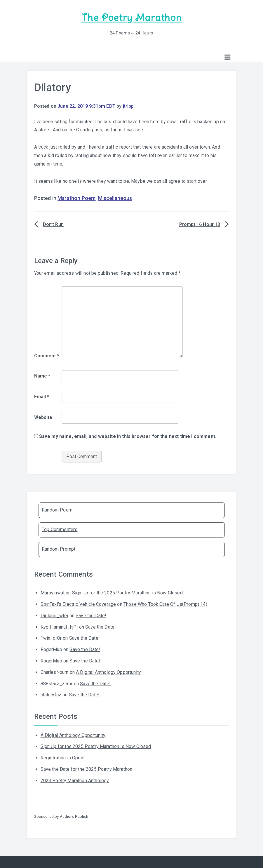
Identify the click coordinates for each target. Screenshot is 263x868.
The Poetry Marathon (131, 18)
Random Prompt (59, 549)
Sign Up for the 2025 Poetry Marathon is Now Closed (127, 593)
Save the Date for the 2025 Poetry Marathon (87, 769)
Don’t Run (53, 224)
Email (42, 397)
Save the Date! (91, 616)
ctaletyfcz (51, 695)
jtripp (128, 106)
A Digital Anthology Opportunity (108, 672)
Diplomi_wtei (54, 616)
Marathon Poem (76, 198)
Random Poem (57, 510)
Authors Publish (74, 816)
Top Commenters (60, 529)
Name (42, 376)
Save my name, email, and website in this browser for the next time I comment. (128, 436)
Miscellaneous (115, 198)
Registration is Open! (63, 758)
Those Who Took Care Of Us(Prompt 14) (165, 604)
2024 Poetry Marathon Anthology (75, 781)
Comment (47, 356)
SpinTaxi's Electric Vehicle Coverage (78, 604)
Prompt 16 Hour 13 (200, 224)
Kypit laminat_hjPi (59, 627)
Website (43, 417)
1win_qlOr (51, 638)
